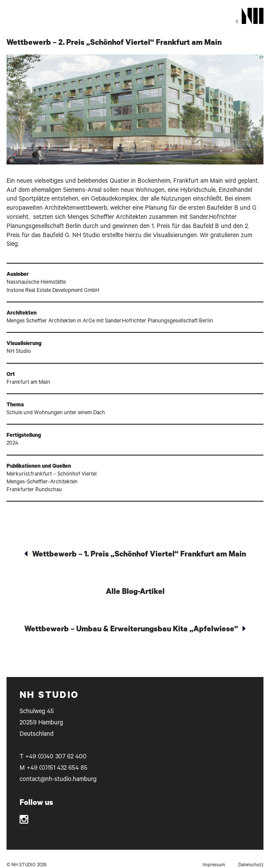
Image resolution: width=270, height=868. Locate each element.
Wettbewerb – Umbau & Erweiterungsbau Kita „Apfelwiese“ (131, 630)
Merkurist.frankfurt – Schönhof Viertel (52, 475)
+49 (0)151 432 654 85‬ (57, 769)
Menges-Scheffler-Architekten (42, 483)
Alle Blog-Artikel (135, 593)
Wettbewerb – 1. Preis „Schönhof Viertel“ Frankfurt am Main (139, 555)
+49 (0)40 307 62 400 (56, 757)
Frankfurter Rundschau (34, 490)
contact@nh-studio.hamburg (58, 780)
